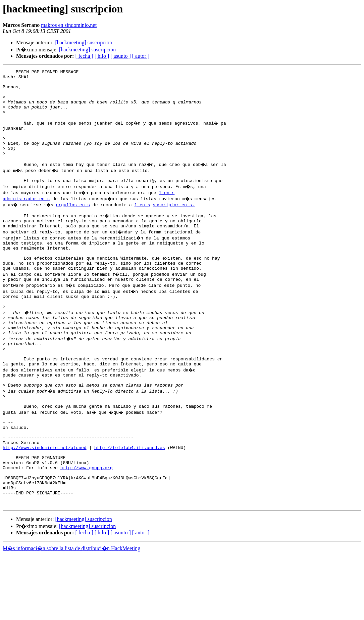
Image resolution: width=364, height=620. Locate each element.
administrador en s (26, 218)
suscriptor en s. (175, 224)
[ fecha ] (84, 56)
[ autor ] (141, 56)
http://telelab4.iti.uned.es (130, 502)
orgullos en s (75, 224)
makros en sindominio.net (69, 25)
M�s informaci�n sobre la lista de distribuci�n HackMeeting (71, 614)
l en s (168, 212)
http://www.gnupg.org (87, 526)
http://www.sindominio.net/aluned (45, 502)
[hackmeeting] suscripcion (83, 42)
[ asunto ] (120, 56)
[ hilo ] (102, 56)
